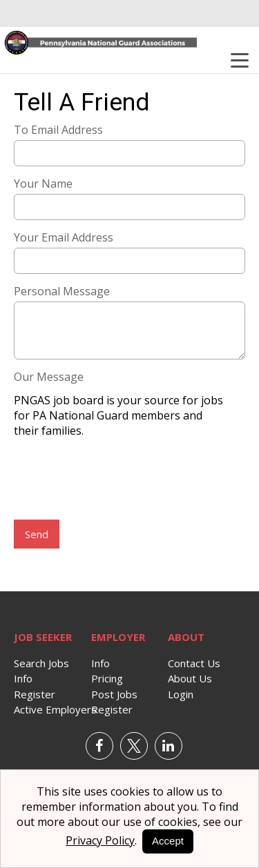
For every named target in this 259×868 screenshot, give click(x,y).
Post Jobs (114, 694)
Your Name (43, 184)
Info (23, 678)
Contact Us (194, 663)
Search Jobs (41, 663)
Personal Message (62, 291)
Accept (168, 841)
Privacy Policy (100, 840)
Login (181, 694)
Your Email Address (64, 237)
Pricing (107, 678)
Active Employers (55, 709)
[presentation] (119, 480)
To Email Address (58, 130)
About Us (190, 678)
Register (35, 694)
